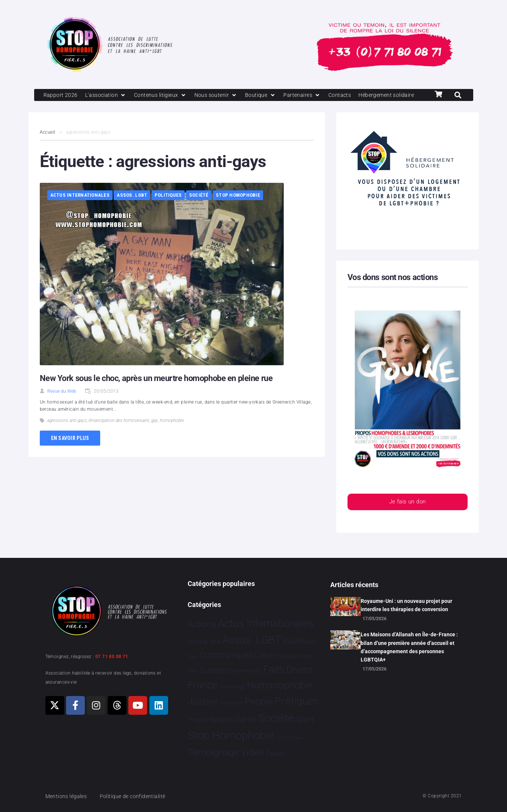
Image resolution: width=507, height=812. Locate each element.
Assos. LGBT (132, 209)
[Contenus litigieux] (164, 95)
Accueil (48, 146)
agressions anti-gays (67, 434)
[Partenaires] (310, 95)
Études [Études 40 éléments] (275, 753)
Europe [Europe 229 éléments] (213, 670)
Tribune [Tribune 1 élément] (295, 738)
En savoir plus (70, 451)
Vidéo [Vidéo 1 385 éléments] (253, 752)
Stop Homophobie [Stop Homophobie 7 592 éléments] (231, 736)
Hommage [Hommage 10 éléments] (232, 687)
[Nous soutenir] (222, 95)
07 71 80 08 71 (112, 657)
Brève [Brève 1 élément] (193, 657)
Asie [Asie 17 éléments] (215, 642)
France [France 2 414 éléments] (203, 685)
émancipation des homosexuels (119, 434)
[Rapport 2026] (61, 95)
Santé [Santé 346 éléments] (246, 719)
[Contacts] (349, 95)
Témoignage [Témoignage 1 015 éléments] (213, 752)
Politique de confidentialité (137, 796)
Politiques (168, 209)
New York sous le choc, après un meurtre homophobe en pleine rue (156, 392)
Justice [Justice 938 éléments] (203, 701)
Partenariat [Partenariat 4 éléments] (232, 703)
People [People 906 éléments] (259, 701)
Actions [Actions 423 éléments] (202, 624)
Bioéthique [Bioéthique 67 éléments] (299, 642)
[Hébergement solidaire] (73, 108)
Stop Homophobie (238, 209)
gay (155, 434)
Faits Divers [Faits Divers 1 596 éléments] (288, 669)
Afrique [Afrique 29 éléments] (198, 642)
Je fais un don (407, 516)
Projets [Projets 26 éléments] (198, 720)
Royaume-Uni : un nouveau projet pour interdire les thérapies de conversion (406, 605)
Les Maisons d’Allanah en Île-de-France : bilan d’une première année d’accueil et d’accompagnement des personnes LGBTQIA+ (409, 647)
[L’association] (108, 95)
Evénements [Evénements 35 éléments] (244, 670)
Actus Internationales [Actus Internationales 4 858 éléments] (266, 623)
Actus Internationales (80, 209)
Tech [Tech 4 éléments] (281, 738)
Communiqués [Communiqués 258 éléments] (226, 655)
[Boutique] (268, 95)
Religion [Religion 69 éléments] (222, 720)
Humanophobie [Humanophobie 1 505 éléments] (280, 685)
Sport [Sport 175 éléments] (305, 719)
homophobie (172, 434)
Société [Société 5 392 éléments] (276, 718)
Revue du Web (62, 405)
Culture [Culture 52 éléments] (265, 656)
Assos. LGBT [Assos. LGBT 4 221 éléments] (252, 640)
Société (199, 209)
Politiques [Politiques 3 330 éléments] (297, 701)
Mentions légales (68, 796)
